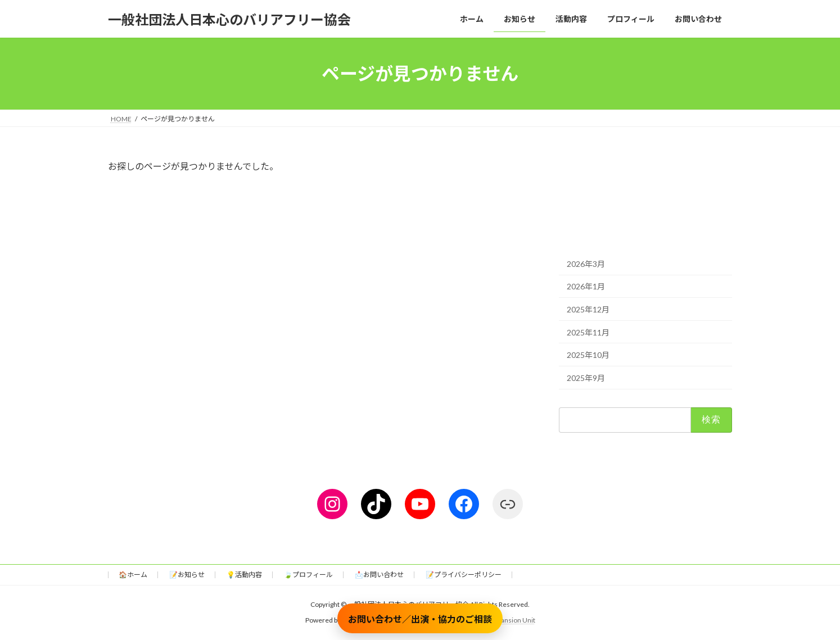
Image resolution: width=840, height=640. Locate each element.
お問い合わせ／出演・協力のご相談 (420, 619)
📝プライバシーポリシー (464, 575)
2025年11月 (588, 332)
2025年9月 (586, 378)
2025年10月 (588, 355)
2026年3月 (586, 264)
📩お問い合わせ (379, 575)
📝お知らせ (187, 575)
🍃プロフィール (308, 575)
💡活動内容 (244, 575)
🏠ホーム (133, 575)
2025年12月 (588, 309)
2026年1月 (586, 287)
